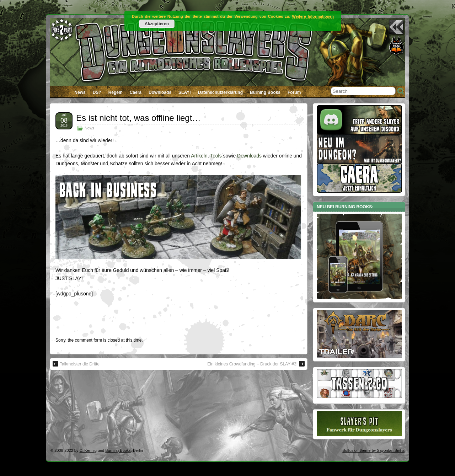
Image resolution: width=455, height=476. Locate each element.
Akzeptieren (157, 24)
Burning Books (265, 92)
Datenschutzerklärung (220, 92)
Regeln (116, 92)
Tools (216, 156)
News (80, 92)
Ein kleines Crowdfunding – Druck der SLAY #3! (256, 364)
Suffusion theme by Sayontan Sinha (373, 450)
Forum (294, 92)
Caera (136, 92)
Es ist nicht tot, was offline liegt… (138, 118)
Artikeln (199, 156)
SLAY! (185, 92)
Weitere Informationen (313, 16)
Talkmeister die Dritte (76, 364)
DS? (97, 92)
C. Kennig (88, 450)
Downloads (160, 92)
